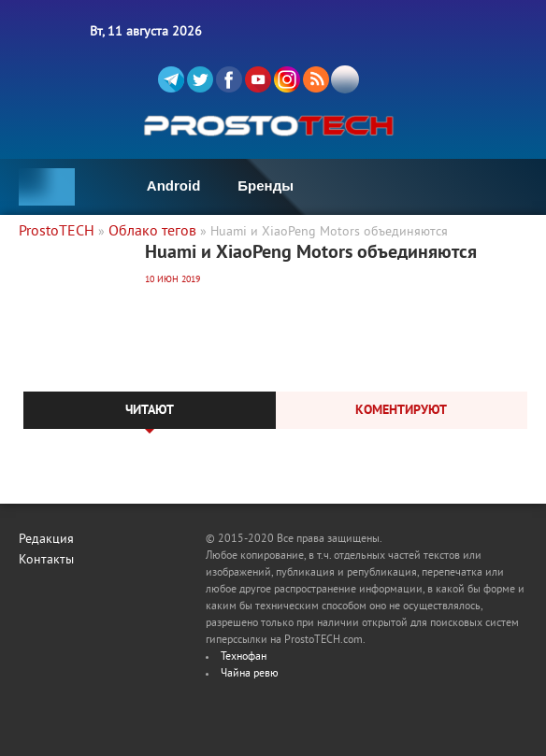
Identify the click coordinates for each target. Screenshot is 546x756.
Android (174, 185)
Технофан (244, 657)
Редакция (46, 540)
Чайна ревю (250, 674)
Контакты (46, 560)
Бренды (266, 185)
